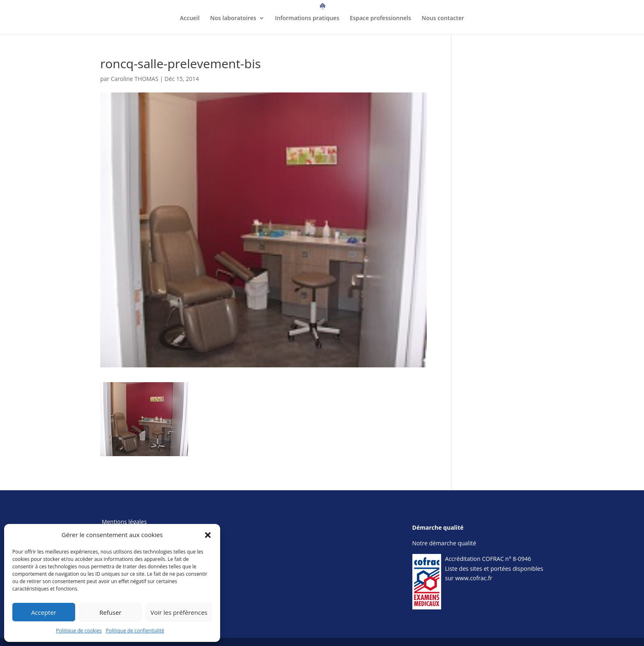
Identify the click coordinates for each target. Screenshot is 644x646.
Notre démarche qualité (444, 543)
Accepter (44, 612)
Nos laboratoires (233, 18)
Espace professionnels (381, 18)
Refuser (110, 612)
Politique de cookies (79, 631)
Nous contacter (443, 18)
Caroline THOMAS (135, 79)
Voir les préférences (179, 612)
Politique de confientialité (135, 631)
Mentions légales (124, 522)
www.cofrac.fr (474, 578)
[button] (208, 535)
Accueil (190, 18)
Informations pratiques (307, 18)
